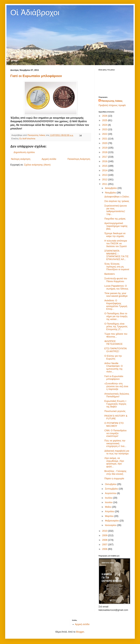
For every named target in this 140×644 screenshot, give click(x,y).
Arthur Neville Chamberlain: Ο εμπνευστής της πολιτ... (114, 368)
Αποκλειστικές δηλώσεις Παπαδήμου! (117, 395)
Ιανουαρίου (111, 525)
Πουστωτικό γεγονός (115, 411)
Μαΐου (108, 507)
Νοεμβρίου (111, 193)
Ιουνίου (109, 502)
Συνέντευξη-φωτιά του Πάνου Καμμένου (116, 280)
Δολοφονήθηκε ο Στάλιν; (117, 197)
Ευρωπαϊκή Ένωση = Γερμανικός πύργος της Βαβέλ (115, 404)
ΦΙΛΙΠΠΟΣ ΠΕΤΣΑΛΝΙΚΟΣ (114, 343)
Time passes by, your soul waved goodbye (116, 295)
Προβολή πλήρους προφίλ (112, 105)
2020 (105, 143)
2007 (105, 545)
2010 (105, 531)
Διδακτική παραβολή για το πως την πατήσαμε (117, 452)
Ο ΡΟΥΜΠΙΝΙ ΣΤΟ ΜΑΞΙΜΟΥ (114, 425)
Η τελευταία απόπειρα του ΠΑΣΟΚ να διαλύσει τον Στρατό (116, 244)
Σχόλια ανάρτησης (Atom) (37, 165)
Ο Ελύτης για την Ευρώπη (113, 357)
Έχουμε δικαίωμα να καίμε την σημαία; (115, 235)
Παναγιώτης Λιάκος (112, 101)
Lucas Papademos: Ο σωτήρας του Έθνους (116, 287)
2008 (105, 540)
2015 (105, 166)
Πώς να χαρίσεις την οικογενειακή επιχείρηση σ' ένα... (115, 443)
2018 (105, 152)
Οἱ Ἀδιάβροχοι (35, 13)
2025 (105, 120)
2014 (105, 170)
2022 (105, 134)
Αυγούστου (111, 493)
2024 (105, 125)
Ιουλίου (109, 498)
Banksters (110, 274)
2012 (105, 180)
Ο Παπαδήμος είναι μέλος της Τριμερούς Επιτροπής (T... (116, 327)
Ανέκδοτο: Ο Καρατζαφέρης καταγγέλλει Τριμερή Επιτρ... (116, 305)
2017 (105, 157)
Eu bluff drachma (27, 139)
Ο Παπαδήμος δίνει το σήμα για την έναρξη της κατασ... (116, 316)
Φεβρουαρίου (112, 521)
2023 (105, 129)
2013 (105, 175)
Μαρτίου (110, 516)
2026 (105, 116)
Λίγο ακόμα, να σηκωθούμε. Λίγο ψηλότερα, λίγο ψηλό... (114, 462)
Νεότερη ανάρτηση (21, 159)
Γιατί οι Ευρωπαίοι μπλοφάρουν (36, 76)
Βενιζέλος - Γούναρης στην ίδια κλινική (115, 473)
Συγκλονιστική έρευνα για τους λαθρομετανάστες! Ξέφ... (116, 210)
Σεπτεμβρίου (112, 489)
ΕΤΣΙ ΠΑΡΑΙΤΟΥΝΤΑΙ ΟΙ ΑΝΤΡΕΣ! (116, 350)
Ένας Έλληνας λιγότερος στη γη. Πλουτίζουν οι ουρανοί (117, 267)
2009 (105, 535)
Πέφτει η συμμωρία (114, 478)
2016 (105, 161)
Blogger (80, 632)
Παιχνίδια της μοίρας (115, 219)
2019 (105, 148)
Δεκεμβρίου (111, 188)
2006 (105, 549)
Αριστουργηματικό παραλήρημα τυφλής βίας (116, 226)
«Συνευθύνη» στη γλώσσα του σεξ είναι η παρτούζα (116, 386)
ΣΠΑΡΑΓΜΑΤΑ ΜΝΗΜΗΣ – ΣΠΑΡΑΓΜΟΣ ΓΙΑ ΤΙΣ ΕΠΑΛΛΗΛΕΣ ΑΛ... (116, 255)
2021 (105, 139)
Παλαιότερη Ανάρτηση (79, 159)
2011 (105, 184)
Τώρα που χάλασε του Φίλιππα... (116, 335)
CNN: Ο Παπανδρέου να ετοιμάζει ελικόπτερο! (115, 433)
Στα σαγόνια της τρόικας (117, 201)
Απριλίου (110, 511)
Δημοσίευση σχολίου (24, 152)
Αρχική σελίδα (49, 159)
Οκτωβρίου (111, 484)
